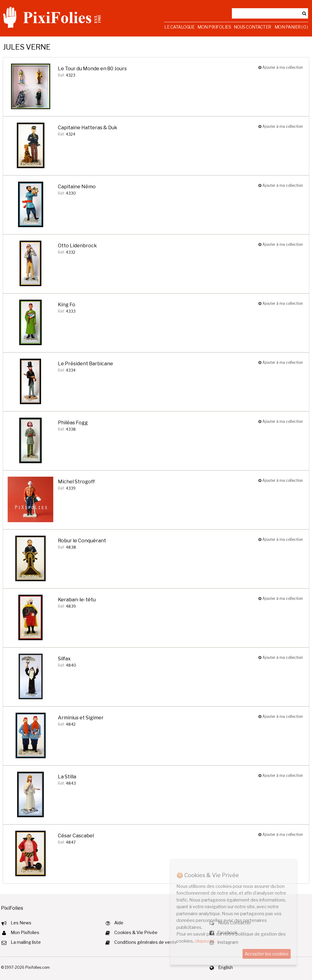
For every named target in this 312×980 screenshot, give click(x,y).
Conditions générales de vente (146, 942)
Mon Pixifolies (214, 27)
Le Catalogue (179, 27)
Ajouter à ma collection (281, 67)
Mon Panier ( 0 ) (291, 27)
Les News (21, 923)
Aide (119, 923)
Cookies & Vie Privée (136, 932)
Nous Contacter (252, 27)
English (225, 967)
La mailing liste (26, 942)
